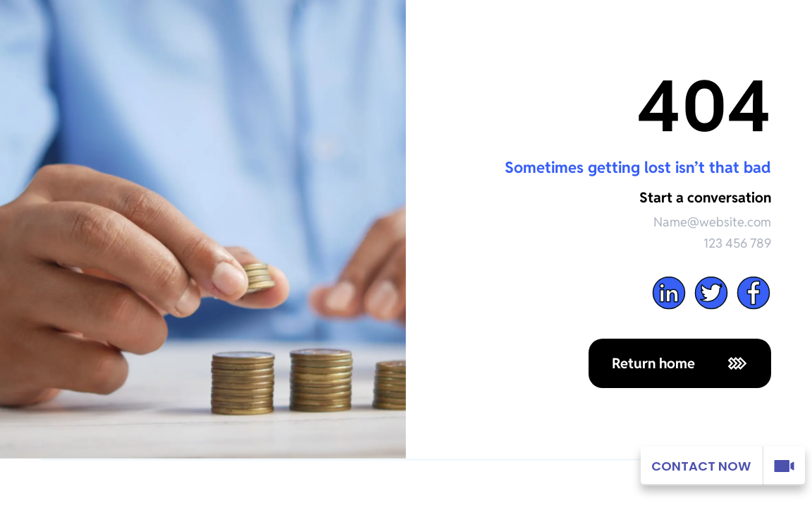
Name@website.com (712, 222)
